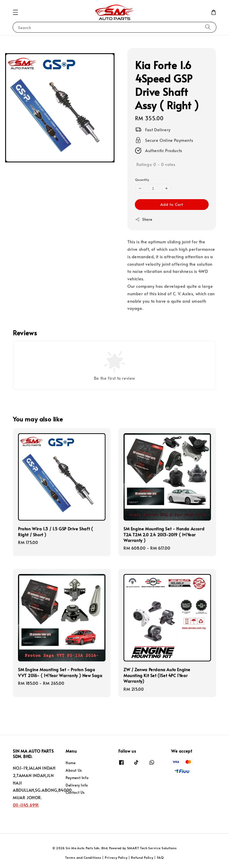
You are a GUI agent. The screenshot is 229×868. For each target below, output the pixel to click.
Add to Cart (172, 204)
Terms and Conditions (83, 857)
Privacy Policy (116, 857)
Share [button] (144, 219)
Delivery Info (77, 785)
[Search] (208, 27)
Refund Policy (142, 857)
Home (71, 763)
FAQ (160, 857)
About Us (74, 770)
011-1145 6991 (26, 805)
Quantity (142, 180)
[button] (15, 12)
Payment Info (77, 778)
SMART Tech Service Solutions (152, 848)
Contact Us (75, 792)
